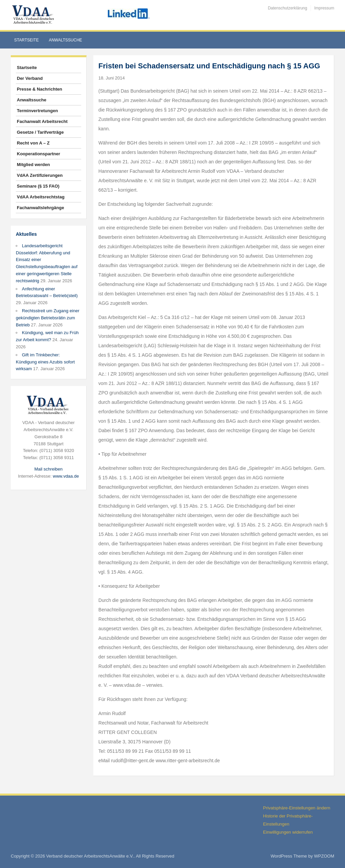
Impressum (324, 8)
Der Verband (30, 78)
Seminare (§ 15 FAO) (38, 186)
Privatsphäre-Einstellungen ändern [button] (297, 808)
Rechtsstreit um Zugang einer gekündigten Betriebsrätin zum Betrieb (48, 318)
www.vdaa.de (66, 476)
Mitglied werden (33, 165)
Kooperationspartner (39, 154)
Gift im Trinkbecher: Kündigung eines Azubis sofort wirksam (45, 362)
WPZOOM (324, 856)
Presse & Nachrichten (39, 89)
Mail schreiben (49, 469)
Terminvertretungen (37, 111)
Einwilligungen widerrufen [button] (288, 832)
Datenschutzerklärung (288, 8)
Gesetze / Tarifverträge (40, 132)
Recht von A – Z (33, 143)
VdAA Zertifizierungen (40, 175)
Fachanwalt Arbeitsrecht (42, 121)
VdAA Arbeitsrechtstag (41, 197)
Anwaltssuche (66, 40)
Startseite (26, 40)
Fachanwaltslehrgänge (40, 208)
